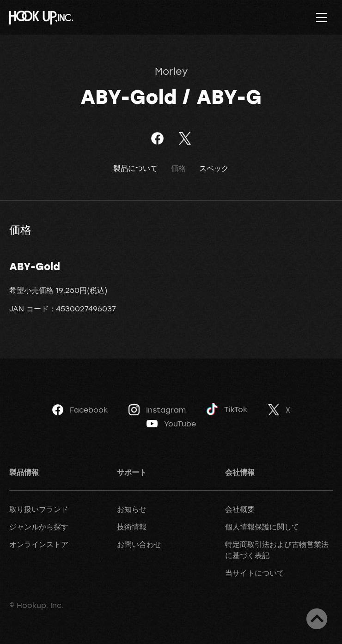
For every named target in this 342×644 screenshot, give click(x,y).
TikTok (227, 409)
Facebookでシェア (157, 138)
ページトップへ (317, 619)
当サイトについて (255, 573)
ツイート (185, 138)
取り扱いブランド (39, 509)
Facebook (80, 410)
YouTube (171, 424)
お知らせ (132, 509)
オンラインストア (39, 544)
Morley (171, 71)
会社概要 (240, 509)
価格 (178, 168)
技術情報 (132, 527)
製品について (135, 168)
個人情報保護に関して (262, 527)
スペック (214, 168)
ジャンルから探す (39, 527)
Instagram (157, 410)
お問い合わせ (139, 544)
